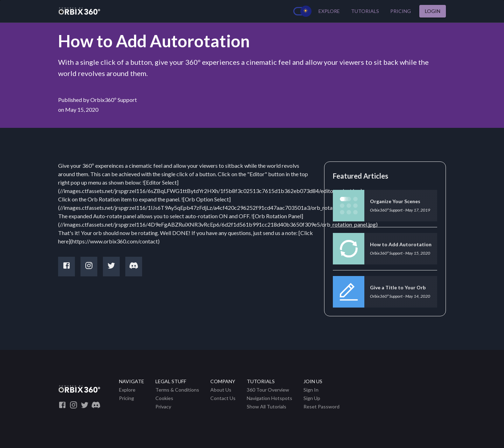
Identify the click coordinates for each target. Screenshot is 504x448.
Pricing (401, 11)
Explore (329, 11)
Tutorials (365, 11)
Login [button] (433, 11)
